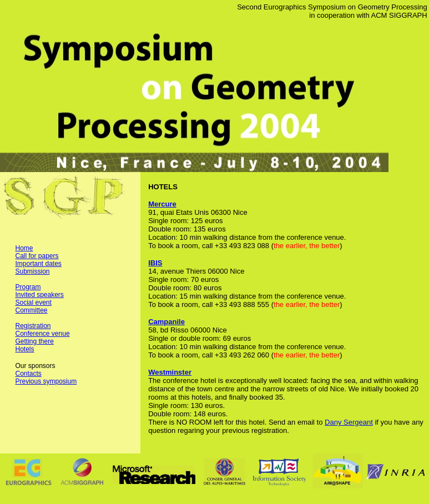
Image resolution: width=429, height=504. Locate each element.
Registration (33, 326)
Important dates (38, 264)
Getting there (34, 341)
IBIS (155, 263)
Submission (32, 271)
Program (28, 287)
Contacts (28, 374)
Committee (31, 310)
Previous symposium (46, 381)
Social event (33, 303)
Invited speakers (39, 295)
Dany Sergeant (349, 422)
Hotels (24, 349)
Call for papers (37, 256)
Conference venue (42, 334)
